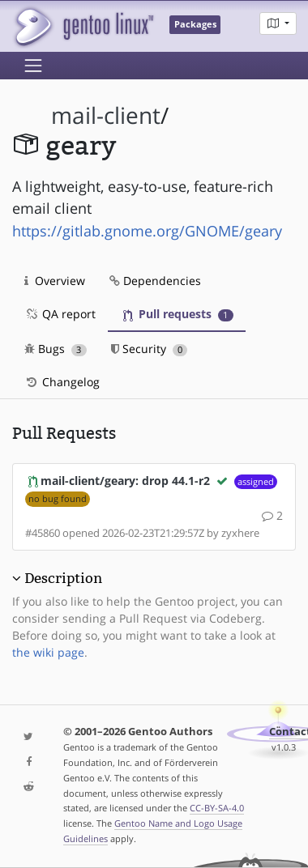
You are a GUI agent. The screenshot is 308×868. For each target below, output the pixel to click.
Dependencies (155, 281)
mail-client (106, 115)
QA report (60, 314)
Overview (55, 281)
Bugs (56, 349)
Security (150, 349)
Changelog (62, 382)
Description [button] (63, 578)
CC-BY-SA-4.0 (217, 808)
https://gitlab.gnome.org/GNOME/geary (147, 231)
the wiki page (48, 652)
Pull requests (178, 314)
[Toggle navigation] (33, 66)
